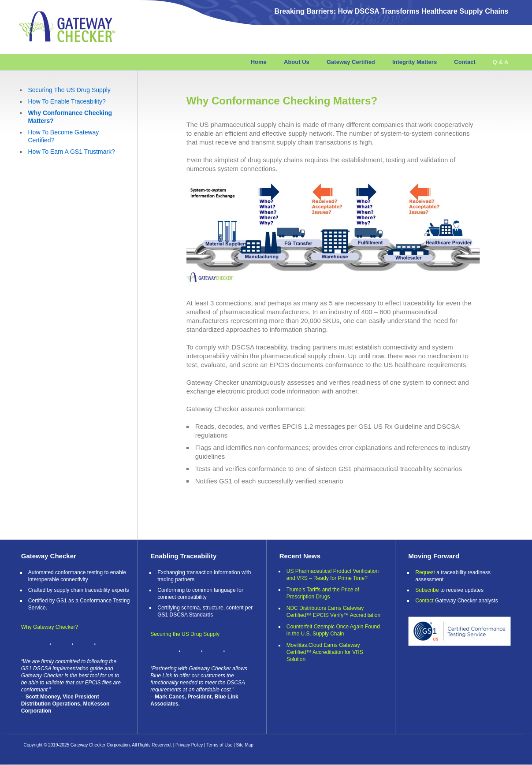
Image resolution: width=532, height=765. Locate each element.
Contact (465, 62)
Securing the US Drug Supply (185, 634)
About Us (297, 62)
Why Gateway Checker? (50, 627)
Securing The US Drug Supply (69, 90)
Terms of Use (219, 745)
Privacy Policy (189, 745)
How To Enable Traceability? (67, 101)
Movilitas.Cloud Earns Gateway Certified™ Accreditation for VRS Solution (325, 652)
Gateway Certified (351, 62)
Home (259, 62)
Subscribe (427, 590)
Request (425, 572)
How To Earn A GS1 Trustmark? (72, 152)
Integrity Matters (415, 62)
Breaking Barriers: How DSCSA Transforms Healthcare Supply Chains (391, 11)
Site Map (244, 745)
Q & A (501, 62)
